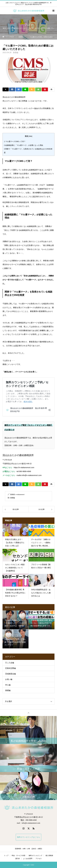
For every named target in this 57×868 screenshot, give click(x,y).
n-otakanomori (20, 494)
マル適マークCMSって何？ (15, 141)
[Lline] (25, 89)
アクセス (39, 859)
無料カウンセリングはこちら (28, 837)
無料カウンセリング (35, 856)
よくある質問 (28, 859)
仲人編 (8, 685)
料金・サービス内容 (19, 856)
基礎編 (16, 53)
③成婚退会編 (10, 674)
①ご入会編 (10, 663)
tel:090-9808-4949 (24, 471)
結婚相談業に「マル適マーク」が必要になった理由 (23, 145)
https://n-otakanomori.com (24, 467)
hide (30, 136)
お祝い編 (9, 679)
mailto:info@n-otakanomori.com (29, 475)
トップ (6, 856)
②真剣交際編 (10, 668)
